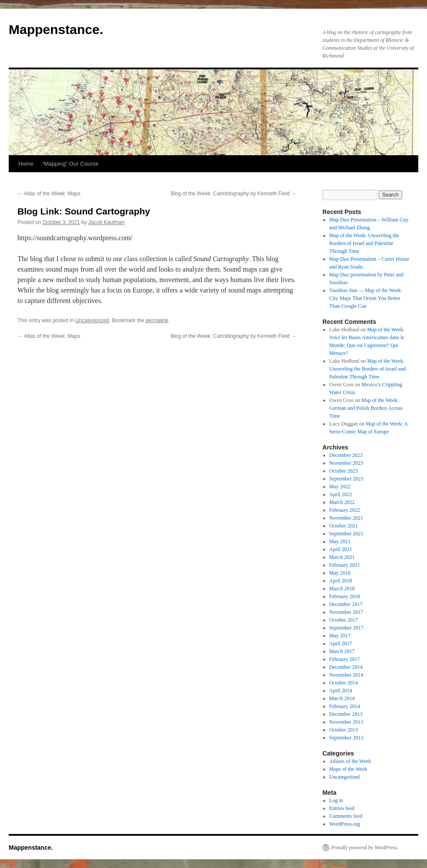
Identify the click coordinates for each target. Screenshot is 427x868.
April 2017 (341, 643)
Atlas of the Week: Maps (49, 194)
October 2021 (344, 526)
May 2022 (340, 487)
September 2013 (346, 738)
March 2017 (342, 651)
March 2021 (342, 557)
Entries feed (342, 808)
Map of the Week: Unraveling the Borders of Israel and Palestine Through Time (364, 243)
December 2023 (346, 455)
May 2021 (340, 541)
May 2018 (340, 573)
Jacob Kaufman (107, 222)
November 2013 (346, 722)
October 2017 (344, 620)
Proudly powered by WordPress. (365, 848)
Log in (336, 800)
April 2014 (341, 691)
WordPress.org (345, 824)
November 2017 (346, 612)
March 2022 (342, 502)
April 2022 (341, 494)
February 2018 (345, 596)
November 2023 (346, 463)
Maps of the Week (348, 769)
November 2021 (346, 518)
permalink (157, 320)
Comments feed (346, 816)
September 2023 (346, 479)
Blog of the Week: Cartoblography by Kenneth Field (233, 194)
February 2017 (345, 659)
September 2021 (346, 534)
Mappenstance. (56, 29)
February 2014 (345, 706)
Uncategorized (92, 320)
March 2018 (342, 589)
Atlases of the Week (350, 761)
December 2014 (346, 667)
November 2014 (346, 675)
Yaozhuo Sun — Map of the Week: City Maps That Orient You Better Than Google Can (366, 298)
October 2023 (344, 471)
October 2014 (344, 683)
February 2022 (345, 510)
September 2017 (346, 628)
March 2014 (342, 698)
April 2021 (341, 549)
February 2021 (345, 565)
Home (26, 164)
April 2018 (341, 581)
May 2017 (340, 636)
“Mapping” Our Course (70, 164)
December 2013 (346, 714)
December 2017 (346, 604)
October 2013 (344, 730)
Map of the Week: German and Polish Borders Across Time (366, 408)
